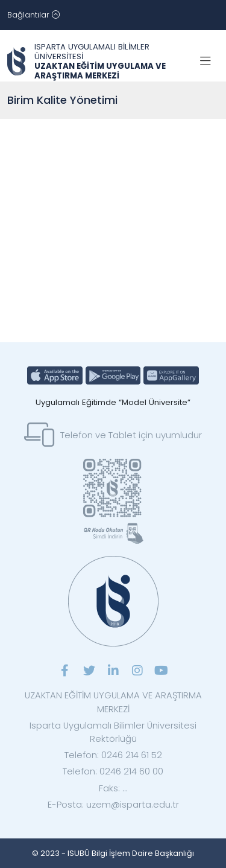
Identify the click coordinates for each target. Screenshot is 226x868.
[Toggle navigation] (33, 15)
